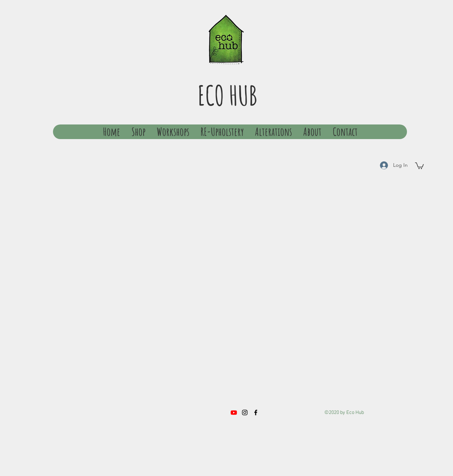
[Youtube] (234, 412)
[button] (419, 165)
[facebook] (256, 412)
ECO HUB (227, 95)
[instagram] (245, 412)
